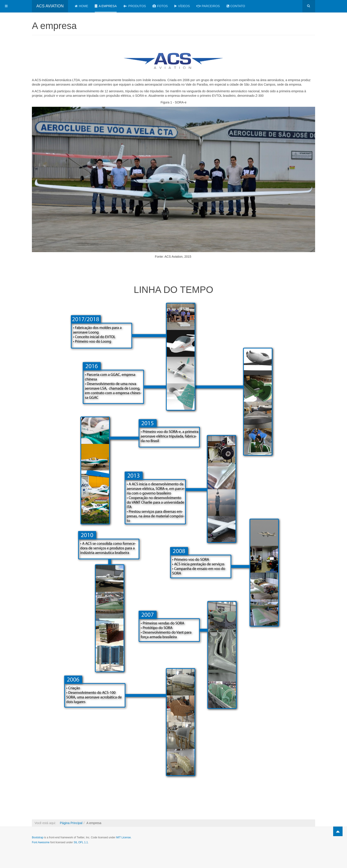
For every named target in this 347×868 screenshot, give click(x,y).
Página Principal (71, 823)
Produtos (135, 6)
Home (81, 6)
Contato (236, 6)
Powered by (295, 841)
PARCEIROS (208, 6)
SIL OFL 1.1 (81, 842)
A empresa (106, 6)
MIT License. (124, 837)
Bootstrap (38, 837)
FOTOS (160, 6)
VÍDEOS (182, 6)
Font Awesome (41, 842)
